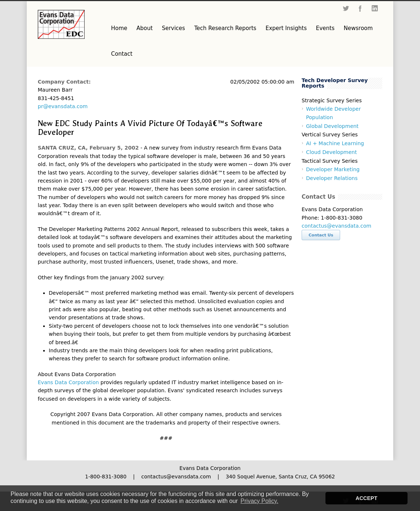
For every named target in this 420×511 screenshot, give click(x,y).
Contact (122, 54)
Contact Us (321, 235)
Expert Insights (286, 28)
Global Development (332, 126)
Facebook (360, 8)
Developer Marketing (333, 169)
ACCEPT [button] (366, 498)
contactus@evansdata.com (336, 226)
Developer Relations (332, 178)
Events (325, 28)
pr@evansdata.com (63, 106)
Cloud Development (331, 152)
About (144, 28)
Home (119, 28)
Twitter (346, 8)
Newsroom (358, 28)
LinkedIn (375, 8)
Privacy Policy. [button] (259, 501)
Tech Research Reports (225, 28)
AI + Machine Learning (335, 143)
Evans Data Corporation (68, 382)
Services (174, 28)
